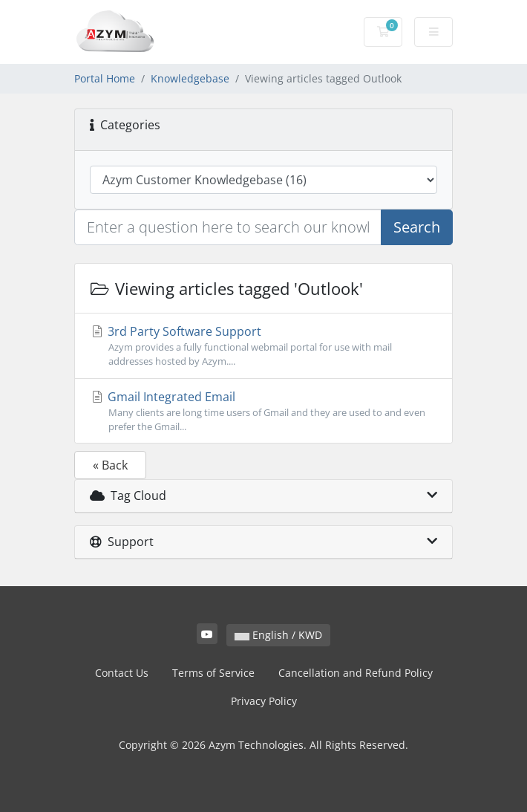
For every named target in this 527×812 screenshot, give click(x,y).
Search (417, 227)
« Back (110, 465)
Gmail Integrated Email (263, 411)
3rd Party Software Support (263, 346)
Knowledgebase (190, 78)
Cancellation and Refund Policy (356, 673)
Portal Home (105, 78)
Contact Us (122, 673)
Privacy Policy (264, 701)
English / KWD (278, 635)
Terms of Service (213, 673)
